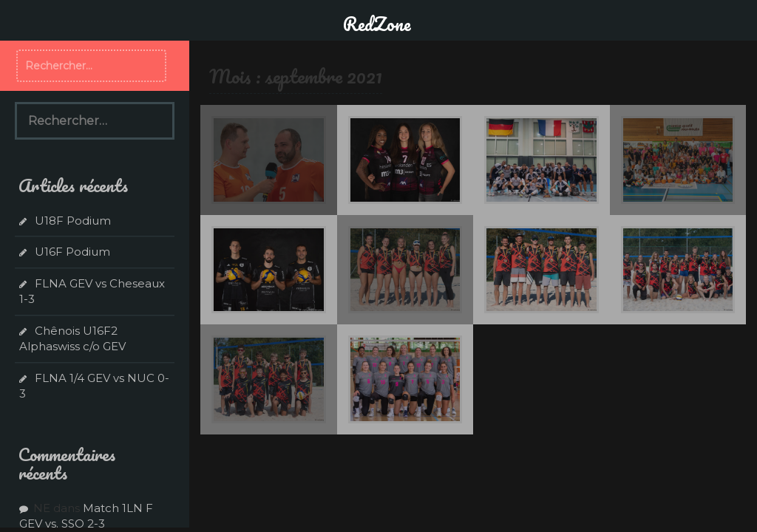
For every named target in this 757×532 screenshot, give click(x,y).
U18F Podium (73, 221)
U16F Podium (72, 252)
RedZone (377, 24)
